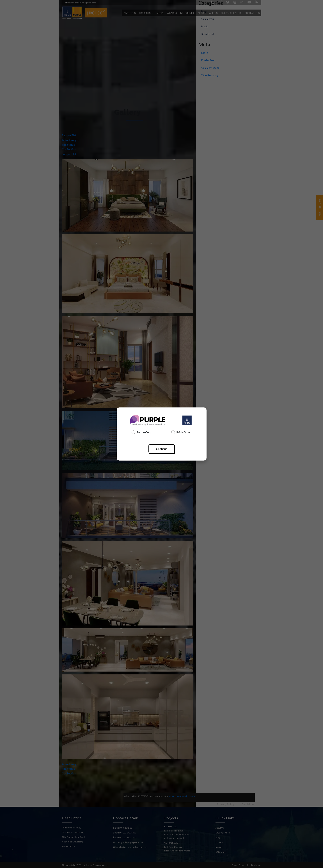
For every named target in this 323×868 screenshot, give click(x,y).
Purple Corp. (142, 432)
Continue (162, 449)
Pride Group (181, 432)
